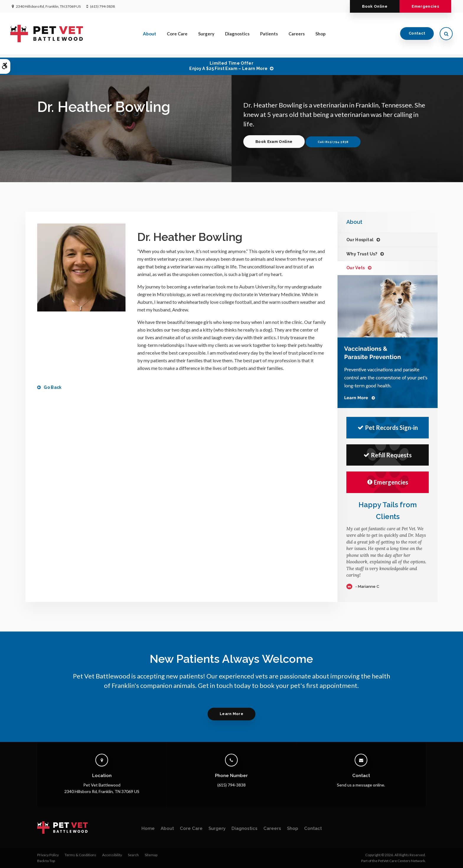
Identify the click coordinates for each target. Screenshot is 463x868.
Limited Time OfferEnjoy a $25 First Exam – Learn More (228, 66)
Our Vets (356, 268)
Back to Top (46, 861)
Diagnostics (237, 35)
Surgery (206, 35)
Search (133, 855)
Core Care (177, 35)
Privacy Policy (48, 855)
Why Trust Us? (362, 254)
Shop (321, 35)
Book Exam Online (275, 142)
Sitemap (151, 855)
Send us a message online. (361, 785)
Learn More (231, 714)
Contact (415, 35)
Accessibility (112, 855)
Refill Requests (388, 455)
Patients (269, 35)
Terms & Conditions (80, 855)
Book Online (372, 6)
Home (148, 828)
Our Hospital (360, 240)
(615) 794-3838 (102, 6)
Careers (297, 35)
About (150, 35)
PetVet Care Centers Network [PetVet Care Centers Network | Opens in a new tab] (401, 861)
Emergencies (424, 6)
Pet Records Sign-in (388, 428)
